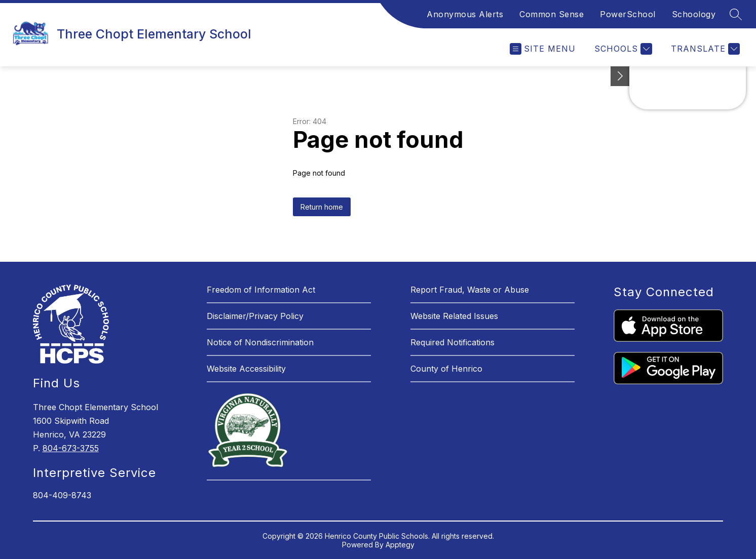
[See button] (620, 76)
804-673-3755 (71, 448)
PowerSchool (628, 14)
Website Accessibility (246, 369)
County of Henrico (446, 369)
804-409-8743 (62, 495)
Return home (322, 207)
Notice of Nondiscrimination (260, 342)
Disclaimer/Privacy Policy (255, 316)
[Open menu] (543, 49)
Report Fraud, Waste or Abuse (470, 290)
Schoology (694, 14)
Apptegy (400, 545)
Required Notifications (452, 342)
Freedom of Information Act (261, 290)
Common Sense (552, 14)
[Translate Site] (704, 49)
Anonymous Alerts (465, 14)
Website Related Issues (454, 316)
